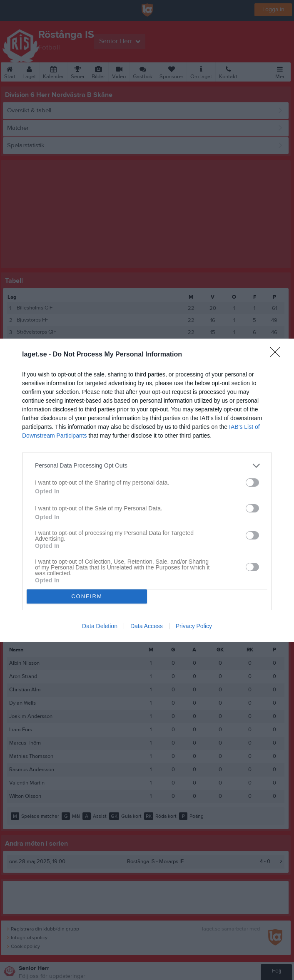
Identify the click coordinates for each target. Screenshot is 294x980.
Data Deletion (100, 626)
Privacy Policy (194, 626)
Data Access (147, 626)
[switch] (252, 482)
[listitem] (147, 465)
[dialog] (147, 490)
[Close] (278, 354)
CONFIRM (87, 596)
